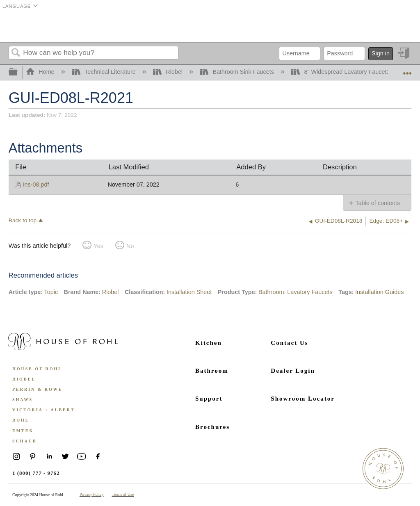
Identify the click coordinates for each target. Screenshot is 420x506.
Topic (51, 292)
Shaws (23, 400)
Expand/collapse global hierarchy (18, 72)
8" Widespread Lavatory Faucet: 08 (345, 72)
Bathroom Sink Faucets (238, 72)
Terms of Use (123, 494)
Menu (401, 27)
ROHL (21, 420)
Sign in (381, 53)
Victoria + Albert (43, 410)
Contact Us (289, 343)
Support (209, 399)
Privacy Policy (92, 494)
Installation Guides (379, 292)
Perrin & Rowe (37, 389)
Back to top (23, 220)
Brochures (212, 427)
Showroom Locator (302, 399)
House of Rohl (37, 369)
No (130, 246)
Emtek (23, 431)
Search (16, 53)
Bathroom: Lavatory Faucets (296, 292)
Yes (98, 246)
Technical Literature (105, 72)
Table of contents (378, 203)
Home (41, 72)
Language (17, 6)
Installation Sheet (189, 292)
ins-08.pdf (36, 185)
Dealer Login (293, 371)
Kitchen (209, 343)
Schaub (25, 441)
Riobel (169, 72)
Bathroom (212, 371)
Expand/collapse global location (407, 70)
